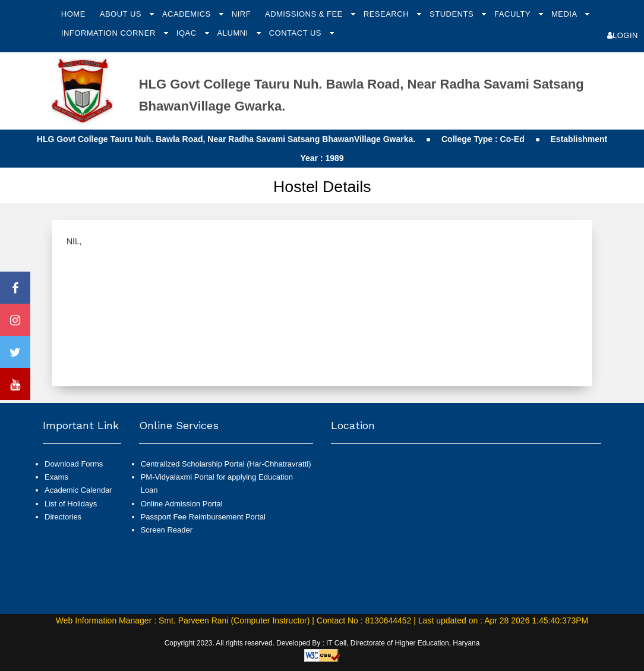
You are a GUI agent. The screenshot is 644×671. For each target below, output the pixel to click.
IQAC (188, 33)
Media (565, 14)
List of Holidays (71, 504)
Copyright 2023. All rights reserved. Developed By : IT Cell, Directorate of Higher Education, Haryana (322, 643)
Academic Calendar (78, 490)
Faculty (514, 14)
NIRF (241, 14)
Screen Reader (167, 530)
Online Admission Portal (182, 504)
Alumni (234, 33)
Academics (188, 14)
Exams (56, 477)
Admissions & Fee (305, 14)
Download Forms (74, 464)
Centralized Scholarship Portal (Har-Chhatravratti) (226, 464)
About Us (122, 14)
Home (73, 14)
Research (387, 14)
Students (453, 14)
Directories (63, 517)
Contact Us (296, 33)
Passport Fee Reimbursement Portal (203, 517)
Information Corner (110, 33)
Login (623, 35)
